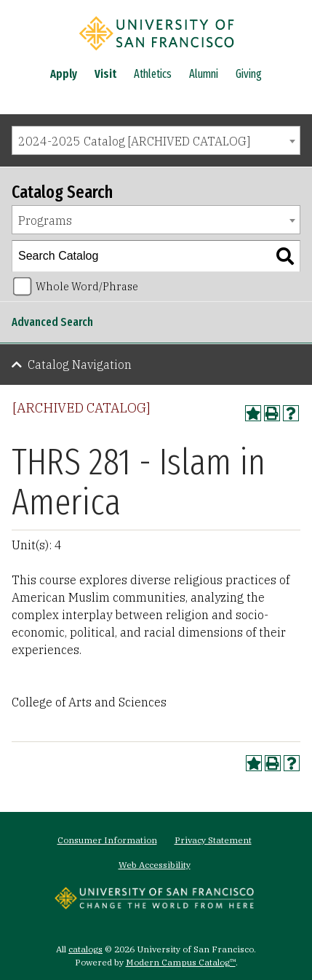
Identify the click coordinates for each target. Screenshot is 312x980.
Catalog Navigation (80, 364)
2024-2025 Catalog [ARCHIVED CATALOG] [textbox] (134, 141)
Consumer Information (107, 840)
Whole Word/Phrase (87, 286)
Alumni (204, 74)
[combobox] (156, 140)
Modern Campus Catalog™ (181, 962)
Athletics (153, 74)
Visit (105, 74)
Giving (249, 74)
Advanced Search (52, 322)
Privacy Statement (213, 840)
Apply (64, 74)
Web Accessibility (155, 865)
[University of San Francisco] (156, 53)
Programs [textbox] (45, 220)
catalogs (85, 949)
